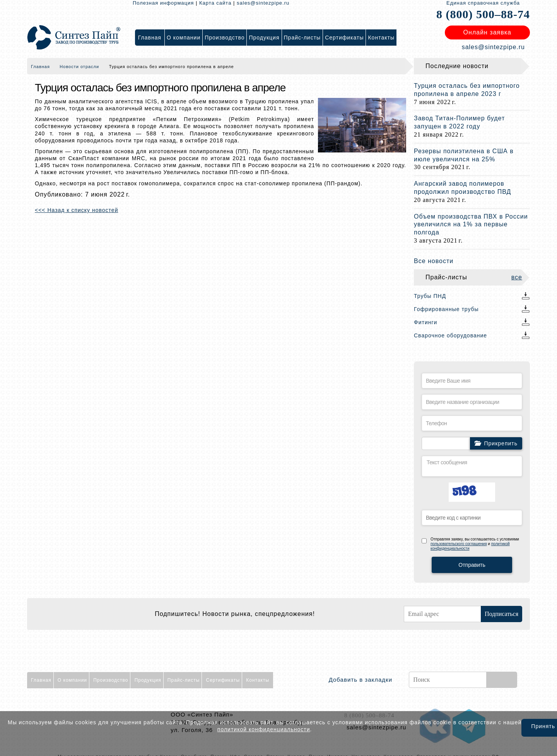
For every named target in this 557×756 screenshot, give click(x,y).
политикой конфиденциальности (264, 729)
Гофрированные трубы (446, 309)
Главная (40, 67)
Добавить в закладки (361, 680)
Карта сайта (215, 3)
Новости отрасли (79, 67)
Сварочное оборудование (450, 335)
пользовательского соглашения (459, 544)
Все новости (434, 261)
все (517, 277)
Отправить (472, 565)
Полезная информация (163, 3)
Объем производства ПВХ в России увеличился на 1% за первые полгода (471, 225)
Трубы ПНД (430, 296)
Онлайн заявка (487, 32)
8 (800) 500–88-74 (483, 14)
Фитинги (425, 322)
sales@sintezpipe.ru (263, 3)
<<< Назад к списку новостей (76, 210)
